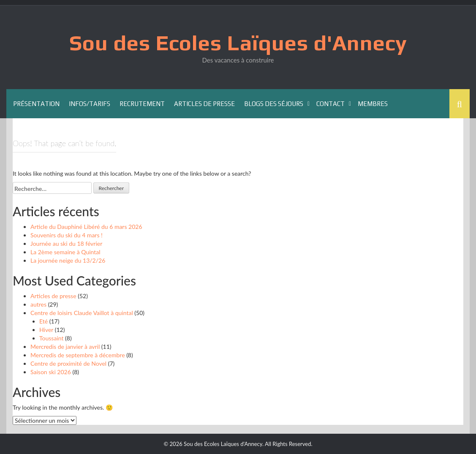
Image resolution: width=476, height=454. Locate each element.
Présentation (36, 104)
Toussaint (51, 338)
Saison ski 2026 (51, 372)
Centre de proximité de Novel (68, 363)
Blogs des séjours (274, 104)
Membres (373, 104)
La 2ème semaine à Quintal (65, 252)
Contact (330, 104)
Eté (44, 321)
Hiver (46, 330)
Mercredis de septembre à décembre (78, 355)
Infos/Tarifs (90, 104)
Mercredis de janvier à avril (65, 347)
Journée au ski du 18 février (66, 243)
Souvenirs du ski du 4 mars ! (67, 235)
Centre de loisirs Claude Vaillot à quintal (82, 313)
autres (38, 304)
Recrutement (142, 104)
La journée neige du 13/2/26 (68, 260)
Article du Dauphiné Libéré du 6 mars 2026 (86, 227)
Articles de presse (204, 104)
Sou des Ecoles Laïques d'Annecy (238, 43)
